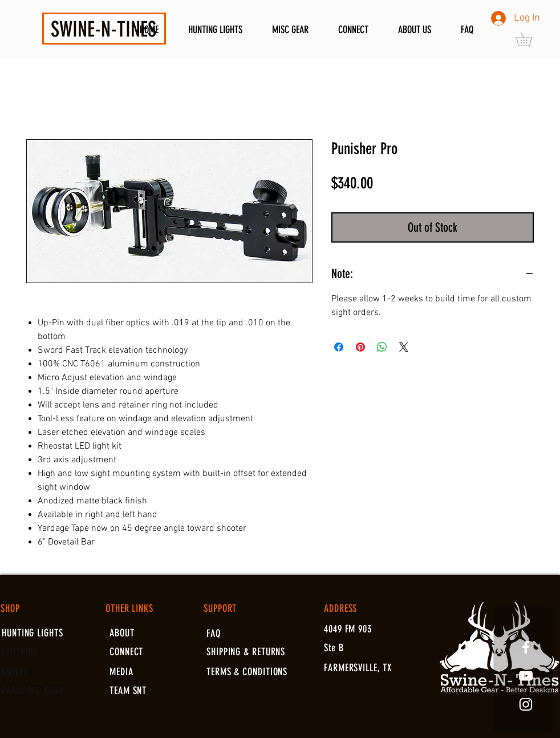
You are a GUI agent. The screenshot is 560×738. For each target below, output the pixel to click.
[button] (530, 39)
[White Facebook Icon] (526, 647)
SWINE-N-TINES (104, 29)
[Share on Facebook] (339, 347)
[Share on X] (404, 347)
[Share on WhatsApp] (382, 347)
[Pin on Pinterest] (360, 347)
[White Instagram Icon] (526, 704)
